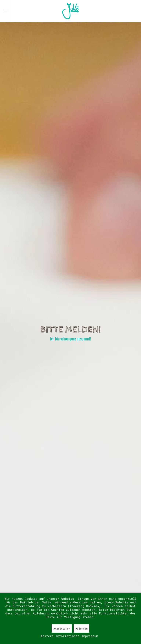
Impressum (90, 636)
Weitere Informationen (60, 636)
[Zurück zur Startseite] (70, 11)
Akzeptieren (62, 628)
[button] (6, 11)
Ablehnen (82, 628)
